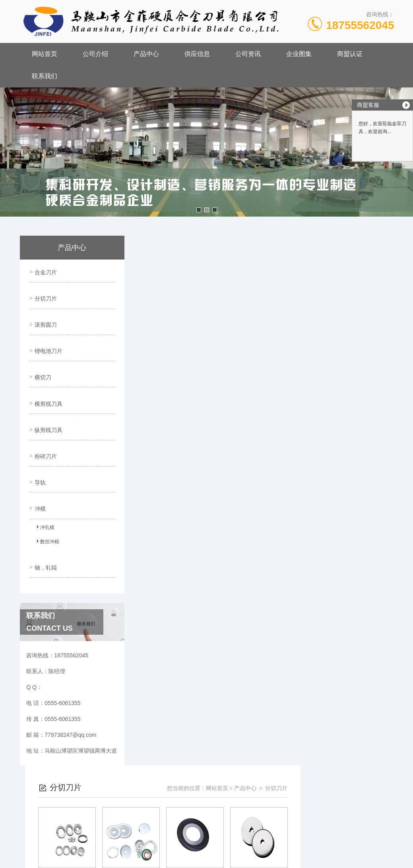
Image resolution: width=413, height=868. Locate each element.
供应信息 (197, 54)
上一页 (234, 707)
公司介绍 (95, 54)
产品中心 (146, 54)
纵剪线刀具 (47, 407)
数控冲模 (47, 510)
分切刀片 (45, 293)
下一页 (279, 707)
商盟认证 (350, 54)
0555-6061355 (166, 773)
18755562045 (360, 25)
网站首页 (45, 54)
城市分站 (21, 859)
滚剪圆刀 (45, 316)
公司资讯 (248, 54)
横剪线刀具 (47, 384)
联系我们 (45, 76)
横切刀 (42, 361)
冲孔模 (44, 495)
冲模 (39, 475)
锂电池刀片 (47, 339)
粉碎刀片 (45, 429)
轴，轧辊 (45, 530)
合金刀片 (45, 271)
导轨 (39, 452)
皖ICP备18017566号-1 (273, 786)
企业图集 (299, 54)
